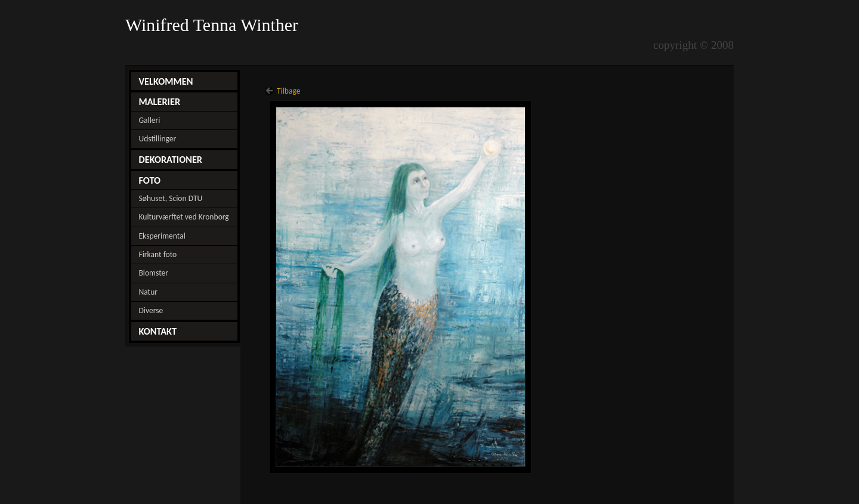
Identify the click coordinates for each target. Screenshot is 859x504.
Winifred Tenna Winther (214, 25)
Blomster (153, 273)
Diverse (151, 310)
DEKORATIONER (170, 159)
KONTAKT (157, 331)
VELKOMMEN (166, 81)
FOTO (149, 180)
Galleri (149, 120)
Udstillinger (157, 139)
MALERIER (159, 101)
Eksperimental (162, 236)
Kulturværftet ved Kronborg (183, 217)
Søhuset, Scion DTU (170, 198)
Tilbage (289, 91)
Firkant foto (157, 254)
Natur (148, 292)
